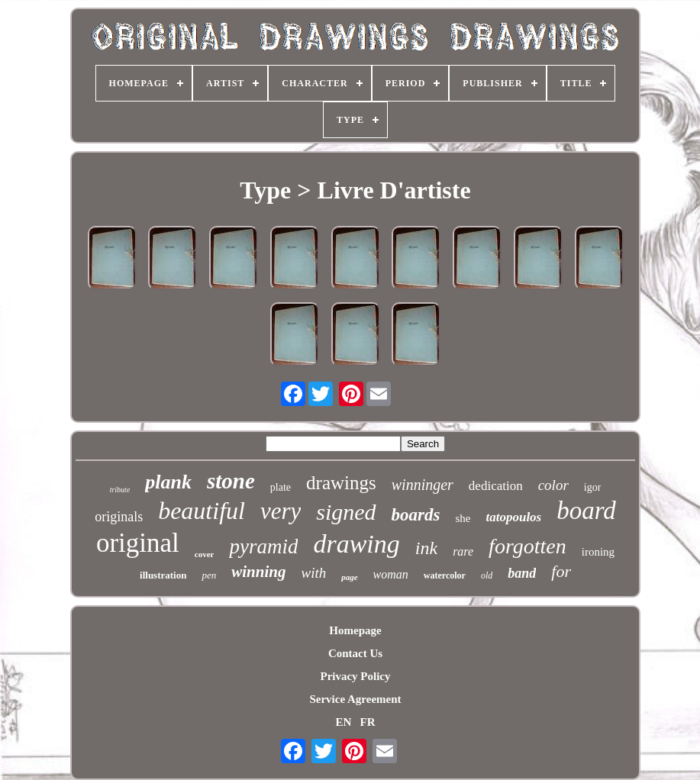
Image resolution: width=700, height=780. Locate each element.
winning (258, 572)
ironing (598, 552)
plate (281, 487)
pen (209, 575)
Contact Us (355, 653)
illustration (163, 575)
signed (346, 512)
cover (205, 554)
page (349, 577)
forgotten (527, 546)
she (463, 518)
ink (426, 548)
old (487, 575)
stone (231, 481)
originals (119, 517)
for (561, 571)
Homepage (355, 630)
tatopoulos (513, 517)
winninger (423, 485)
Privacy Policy (355, 676)
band (522, 573)
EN (343, 722)
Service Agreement (355, 699)
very (281, 511)
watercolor (445, 575)
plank (168, 482)
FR (368, 722)
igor (593, 487)
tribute (120, 490)
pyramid (263, 546)
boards (416, 515)
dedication (496, 486)
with (313, 573)
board (586, 511)
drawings (341, 483)
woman (391, 574)
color (553, 485)
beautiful (202, 511)
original (138, 543)
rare (463, 551)
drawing (356, 544)
